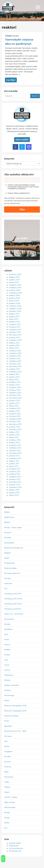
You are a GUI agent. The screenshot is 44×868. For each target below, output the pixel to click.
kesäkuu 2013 (14, 411)
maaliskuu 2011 (15, 477)
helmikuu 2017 (15, 332)
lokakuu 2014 (14, 374)
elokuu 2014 (14, 380)
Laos (6, 660)
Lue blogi (11, 80)
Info (6, 589)
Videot (7, 823)
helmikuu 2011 (15, 479)
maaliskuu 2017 (15, 330)
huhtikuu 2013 (15, 416)
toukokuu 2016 (15, 351)
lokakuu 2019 (14, 277)
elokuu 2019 (14, 282)
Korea (7, 639)
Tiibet (6, 772)
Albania (7, 522)
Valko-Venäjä (9, 802)
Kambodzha (9, 619)
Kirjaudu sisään (15, 843)
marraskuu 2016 (15, 340)
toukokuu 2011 (15, 472)
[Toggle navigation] (38, 7)
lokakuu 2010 (14, 490)
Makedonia (9, 675)
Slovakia (7, 757)
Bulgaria (7, 553)
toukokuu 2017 (15, 324)
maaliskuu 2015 (15, 361)
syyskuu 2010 (14, 493)
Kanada (7, 624)
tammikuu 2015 (15, 366)
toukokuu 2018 (15, 306)
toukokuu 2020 (15, 274)
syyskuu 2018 (14, 298)
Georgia (7, 578)
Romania (8, 736)
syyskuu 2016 (14, 345)
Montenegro (9, 695)
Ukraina (7, 787)
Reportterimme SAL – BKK (15, 731)
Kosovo (7, 645)
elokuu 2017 (14, 319)
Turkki (7, 782)
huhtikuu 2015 (14, 359)
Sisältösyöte (14, 846)
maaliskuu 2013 (15, 419)
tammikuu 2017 (15, 335)
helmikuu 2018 (15, 311)
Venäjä (7, 813)
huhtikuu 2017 (15, 327)
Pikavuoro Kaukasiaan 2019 (15, 711)
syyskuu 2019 (14, 280)
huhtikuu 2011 (14, 474)
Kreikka (7, 650)
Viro (6, 828)
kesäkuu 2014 (14, 385)
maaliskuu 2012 (15, 448)
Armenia (8, 533)
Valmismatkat (10, 807)
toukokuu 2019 (15, 285)
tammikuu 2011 (15, 482)
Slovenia (8, 762)
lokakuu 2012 (14, 432)
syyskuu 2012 (14, 435)
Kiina (6, 634)
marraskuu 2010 (15, 487)
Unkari (7, 792)
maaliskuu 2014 (15, 393)
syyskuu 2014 (14, 377)
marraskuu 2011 (15, 458)
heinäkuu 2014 (15, 382)
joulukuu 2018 (14, 290)
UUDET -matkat (11, 797)
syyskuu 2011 (14, 464)
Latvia (7, 665)
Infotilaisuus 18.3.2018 (13, 599)
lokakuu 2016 (14, 343)
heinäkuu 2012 (15, 440)
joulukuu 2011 (14, 456)
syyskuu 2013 (14, 403)
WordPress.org (15, 851)
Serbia (7, 746)
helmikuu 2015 (15, 364)
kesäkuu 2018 (14, 303)
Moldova (8, 690)
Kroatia (7, 655)
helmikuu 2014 (15, 395)
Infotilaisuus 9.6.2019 (12, 609)
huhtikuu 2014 (15, 390)
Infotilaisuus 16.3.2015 (13, 594)
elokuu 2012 (14, 437)
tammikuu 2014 (15, 398)
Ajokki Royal (9, 517)
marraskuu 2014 (15, 372)
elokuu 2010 (14, 495)
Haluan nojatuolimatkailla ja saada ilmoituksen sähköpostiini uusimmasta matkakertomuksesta (23, 187)
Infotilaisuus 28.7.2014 (13, 604)
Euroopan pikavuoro (12, 573)
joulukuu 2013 (14, 401)
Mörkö (7, 701)
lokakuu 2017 (14, 314)
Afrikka (7, 512)
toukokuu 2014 (15, 387)
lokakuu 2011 (14, 461)
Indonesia (8, 583)
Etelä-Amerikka (10, 568)
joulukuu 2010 (14, 485)
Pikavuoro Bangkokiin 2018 (15, 706)
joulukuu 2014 (14, 369)
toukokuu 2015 (15, 356)
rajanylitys (8, 726)
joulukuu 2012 (14, 427)
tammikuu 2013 (15, 424)
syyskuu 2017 (14, 317)
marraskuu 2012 (15, 429)
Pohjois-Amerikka (11, 716)
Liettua (7, 670)
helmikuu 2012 (15, 451)
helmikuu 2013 (15, 422)
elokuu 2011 (14, 466)
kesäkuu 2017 (14, 322)
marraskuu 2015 (15, 353)
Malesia (7, 680)
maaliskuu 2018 (15, 309)
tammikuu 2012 (15, 453)
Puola (6, 721)
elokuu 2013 (14, 406)
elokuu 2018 (14, 301)
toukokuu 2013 (15, 414)
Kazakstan (8, 629)
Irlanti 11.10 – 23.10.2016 (13, 614)
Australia (8, 538)
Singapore (8, 751)
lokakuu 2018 (14, 295)
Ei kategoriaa (9, 563)
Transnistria (9, 777)
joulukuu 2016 (14, 338)
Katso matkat (22, 140)
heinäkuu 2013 (15, 408)
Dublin (7, 558)
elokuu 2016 (14, 348)
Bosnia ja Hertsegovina (14, 548)
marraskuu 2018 (15, 293)
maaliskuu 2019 (15, 288)
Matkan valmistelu (12, 685)
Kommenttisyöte (16, 848)
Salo (6, 741)
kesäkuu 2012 (14, 443)
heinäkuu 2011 (15, 469)
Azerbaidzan (9, 543)
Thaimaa (8, 767)
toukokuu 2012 (15, 445)
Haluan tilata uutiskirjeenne (19, 193)
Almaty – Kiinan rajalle (13, 528)
